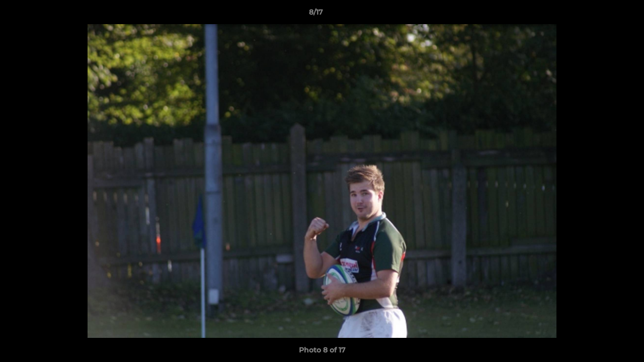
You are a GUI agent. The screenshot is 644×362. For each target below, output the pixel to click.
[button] (602, 15)
